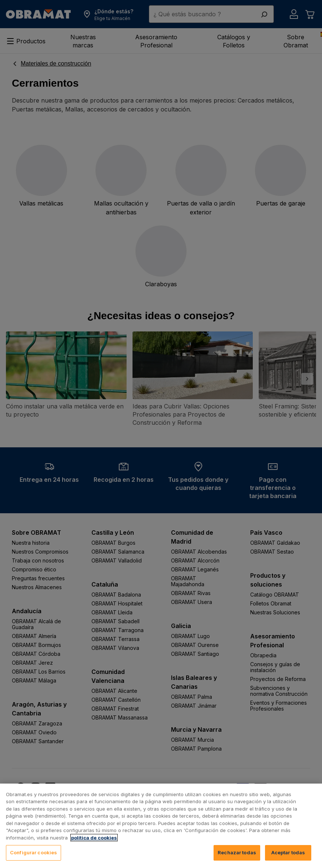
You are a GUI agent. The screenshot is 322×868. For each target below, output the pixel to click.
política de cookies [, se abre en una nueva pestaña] (94, 838)
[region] (161, 826)
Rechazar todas (237, 852)
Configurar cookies (33, 852)
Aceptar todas (288, 852)
